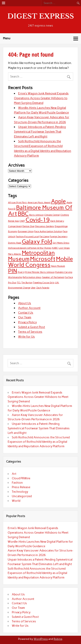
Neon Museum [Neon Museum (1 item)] (58, 266)
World (16, 501)
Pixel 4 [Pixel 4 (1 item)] (21, 272)
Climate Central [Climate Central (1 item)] (52, 215)
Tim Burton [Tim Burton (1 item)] (27, 283)
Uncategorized (22, 496)
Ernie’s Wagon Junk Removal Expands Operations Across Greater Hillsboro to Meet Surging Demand (41, 98)
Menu (7, 38)
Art (14, 474)
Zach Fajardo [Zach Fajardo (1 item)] (43, 288)
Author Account (29, 308)
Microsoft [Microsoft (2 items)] (43, 259)
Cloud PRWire (21, 478)
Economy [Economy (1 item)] (13, 231)
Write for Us (26, 337)
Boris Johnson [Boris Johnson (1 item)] (36, 215)
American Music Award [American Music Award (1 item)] (39, 203)
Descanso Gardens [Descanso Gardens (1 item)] (45, 226)
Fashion (17, 483)
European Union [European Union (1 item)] (26, 231)
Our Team (25, 317)
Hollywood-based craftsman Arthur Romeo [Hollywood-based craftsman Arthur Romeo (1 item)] (30, 248)
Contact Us (26, 313)
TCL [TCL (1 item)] (19, 283)
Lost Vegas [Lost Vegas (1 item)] (64, 248)
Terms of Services (30, 332)
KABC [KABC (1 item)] (55, 248)
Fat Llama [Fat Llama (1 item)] (44, 237)
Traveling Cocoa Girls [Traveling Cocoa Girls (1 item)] (44, 283)
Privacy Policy (27, 322)
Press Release (21, 487)
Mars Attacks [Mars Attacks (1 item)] (15, 254)
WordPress (41, 639)
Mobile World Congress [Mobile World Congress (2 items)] (40, 262)
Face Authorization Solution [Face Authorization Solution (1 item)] (48, 231)
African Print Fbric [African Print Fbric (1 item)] (17, 203)
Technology (20, 492)
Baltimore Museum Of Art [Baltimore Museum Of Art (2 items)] (40, 211)
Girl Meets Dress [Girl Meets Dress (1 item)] (61, 243)
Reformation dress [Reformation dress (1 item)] (32, 277)
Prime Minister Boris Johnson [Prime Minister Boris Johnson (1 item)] (40, 272)
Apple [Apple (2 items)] (58, 201)
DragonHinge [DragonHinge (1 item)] (61, 226)
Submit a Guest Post (32, 327)
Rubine (58, 639)
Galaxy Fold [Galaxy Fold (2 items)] (37, 242)
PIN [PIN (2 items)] (13, 271)
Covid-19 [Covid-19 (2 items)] (38, 220)
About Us (25, 303)
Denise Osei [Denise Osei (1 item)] (29, 226)
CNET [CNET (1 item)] (22, 221)
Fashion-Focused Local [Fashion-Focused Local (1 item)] (27, 237)
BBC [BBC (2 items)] (23, 214)
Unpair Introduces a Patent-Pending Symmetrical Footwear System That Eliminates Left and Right (40, 132)
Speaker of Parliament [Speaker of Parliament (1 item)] (53, 277)
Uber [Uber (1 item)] (33, 288)
